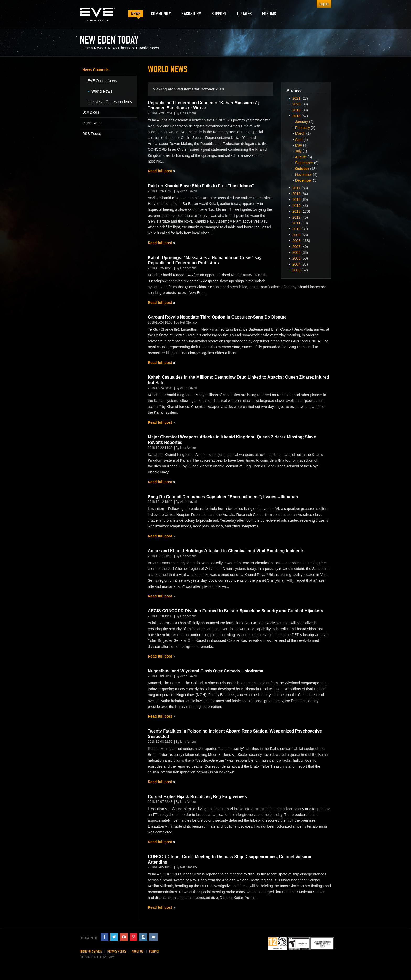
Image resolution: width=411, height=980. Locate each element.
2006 (296, 252)
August (301, 157)
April (299, 139)
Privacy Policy (117, 952)
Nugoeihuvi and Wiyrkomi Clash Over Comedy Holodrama (206, 671)
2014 (296, 206)
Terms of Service (91, 952)
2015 (296, 200)
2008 (296, 241)
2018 (296, 116)
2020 (296, 104)
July (298, 151)
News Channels (121, 48)
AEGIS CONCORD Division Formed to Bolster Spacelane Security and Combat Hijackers (236, 611)
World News (148, 48)
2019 (296, 110)
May (299, 145)
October (302, 169)
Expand (289, 98)
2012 (296, 217)
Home (85, 48)
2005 (296, 258)
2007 (296, 247)
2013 (296, 211)
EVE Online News (102, 81)
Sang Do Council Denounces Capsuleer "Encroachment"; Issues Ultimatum (223, 497)
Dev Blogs (91, 112)
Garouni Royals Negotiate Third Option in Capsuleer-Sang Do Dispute (217, 317)
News (99, 48)
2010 (296, 229)
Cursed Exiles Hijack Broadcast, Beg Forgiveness (197, 797)
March (300, 133)
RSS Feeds (92, 134)
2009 (296, 235)
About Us (138, 952)
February (302, 128)
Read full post (160, 171)
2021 (296, 98)
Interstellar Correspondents (110, 102)
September (304, 163)
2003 (296, 270)
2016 (296, 194)
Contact (154, 952)
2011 (296, 223)
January (302, 122)
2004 (296, 264)
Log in (324, 4)
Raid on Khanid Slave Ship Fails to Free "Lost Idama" (201, 186)
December (304, 180)
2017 (296, 188)
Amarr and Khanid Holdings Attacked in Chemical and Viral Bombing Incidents (226, 551)
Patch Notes (92, 123)
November (304, 175)
